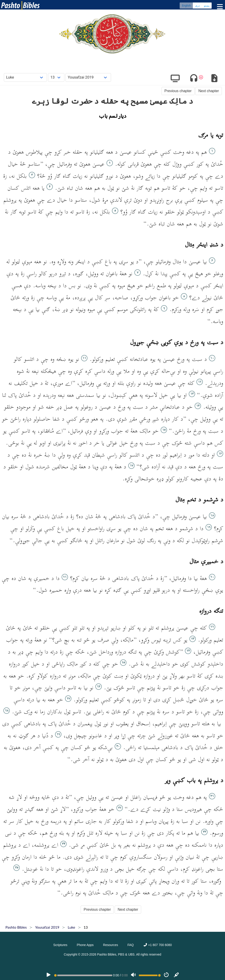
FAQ (131, 945)
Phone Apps (85, 945)
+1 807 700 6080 (157, 945)
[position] (83, 975)
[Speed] (166, 975)
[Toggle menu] (219, 7)
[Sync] (177, 975)
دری (197, 6)
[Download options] (214, 79)
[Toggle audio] (194, 79)
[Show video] (175, 79)
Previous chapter (178, 91)
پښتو (207, 6)
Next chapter (209, 91)
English (186, 6)
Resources (111, 945)
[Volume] (133, 975)
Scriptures (60, 945)
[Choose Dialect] (88, 77)
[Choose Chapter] (56, 77)
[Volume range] (150, 975)
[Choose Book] (25, 77)
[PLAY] (48, 975)
